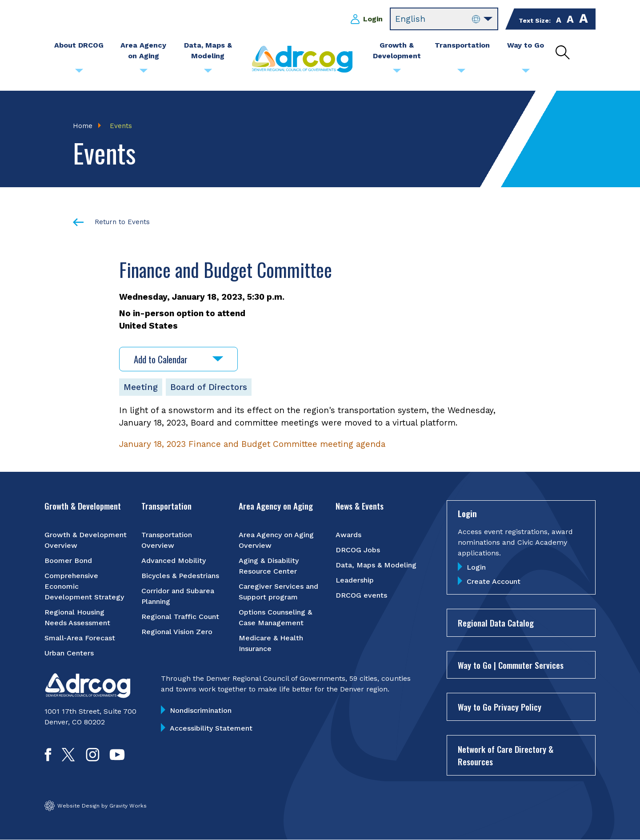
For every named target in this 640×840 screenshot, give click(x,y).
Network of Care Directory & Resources (506, 755)
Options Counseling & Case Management (275, 617)
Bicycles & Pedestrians (180, 576)
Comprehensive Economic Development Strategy (84, 586)
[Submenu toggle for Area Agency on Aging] (144, 73)
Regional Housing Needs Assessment (77, 617)
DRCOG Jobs (358, 550)
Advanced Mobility (174, 561)
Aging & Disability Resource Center (269, 566)
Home (83, 126)
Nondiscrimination (201, 710)
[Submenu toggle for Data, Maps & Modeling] (208, 73)
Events (121, 126)
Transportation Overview (167, 540)
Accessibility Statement (211, 728)
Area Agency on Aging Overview (276, 540)
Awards (348, 535)
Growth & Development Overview (86, 540)
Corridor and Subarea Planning (178, 596)
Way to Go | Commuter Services (511, 665)
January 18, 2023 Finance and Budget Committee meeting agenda (252, 444)
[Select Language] (444, 19)
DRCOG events (361, 595)
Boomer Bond (68, 561)
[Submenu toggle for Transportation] (461, 73)
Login (373, 19)
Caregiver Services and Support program (278, 592)
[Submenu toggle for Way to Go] (526, 73)
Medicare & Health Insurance (271, 643)
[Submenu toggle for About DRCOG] (79, 73)
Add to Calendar (178, 359)
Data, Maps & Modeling (376, 565)
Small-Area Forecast (80, 638)
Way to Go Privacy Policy (500, 707)
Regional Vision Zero (177, 632)
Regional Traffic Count (180, 617)
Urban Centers (69, 653)
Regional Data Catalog (496, 623)
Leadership (355, 580)
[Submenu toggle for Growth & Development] (397, 73)
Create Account (494, 581)
